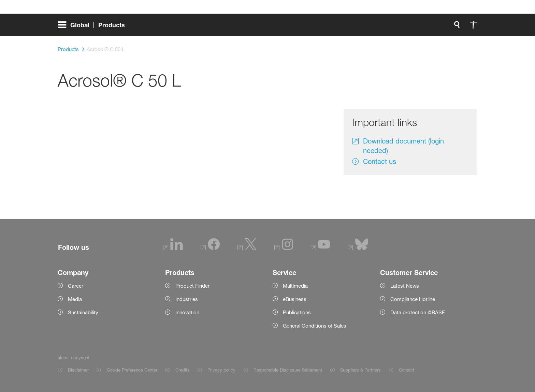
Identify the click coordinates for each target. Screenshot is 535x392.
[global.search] (302, 27)
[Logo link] (450, 27)
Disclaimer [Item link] (78, 370)
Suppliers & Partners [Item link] (360, 370)
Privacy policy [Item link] (221, 370)
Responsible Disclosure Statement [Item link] (288, 370)
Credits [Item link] (183, 370)
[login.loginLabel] (372, 27)
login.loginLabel (378, 27)
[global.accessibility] (318, 27)
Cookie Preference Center (132, 370)
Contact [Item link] (407, 370)
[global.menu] (94, 27)
